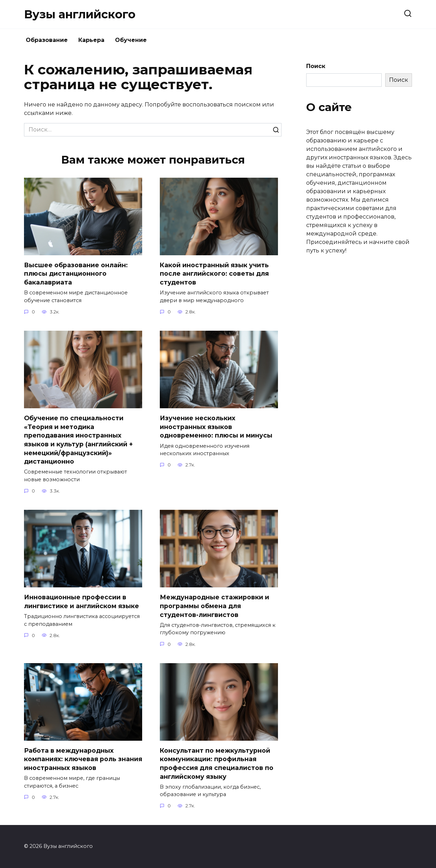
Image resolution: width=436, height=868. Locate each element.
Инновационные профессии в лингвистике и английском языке (81, 602)
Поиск (316, 66)
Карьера (91, 40)
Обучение (131, 40)
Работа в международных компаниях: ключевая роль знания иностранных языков (83, 759)
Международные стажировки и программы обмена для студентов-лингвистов (214, 606)
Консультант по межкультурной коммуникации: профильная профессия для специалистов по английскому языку (217, 763)
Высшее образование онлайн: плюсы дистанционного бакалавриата (76, 274)
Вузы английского (80, 14)
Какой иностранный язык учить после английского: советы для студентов (214, 274)
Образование (47, 40)
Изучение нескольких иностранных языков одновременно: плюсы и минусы (216, 427)
